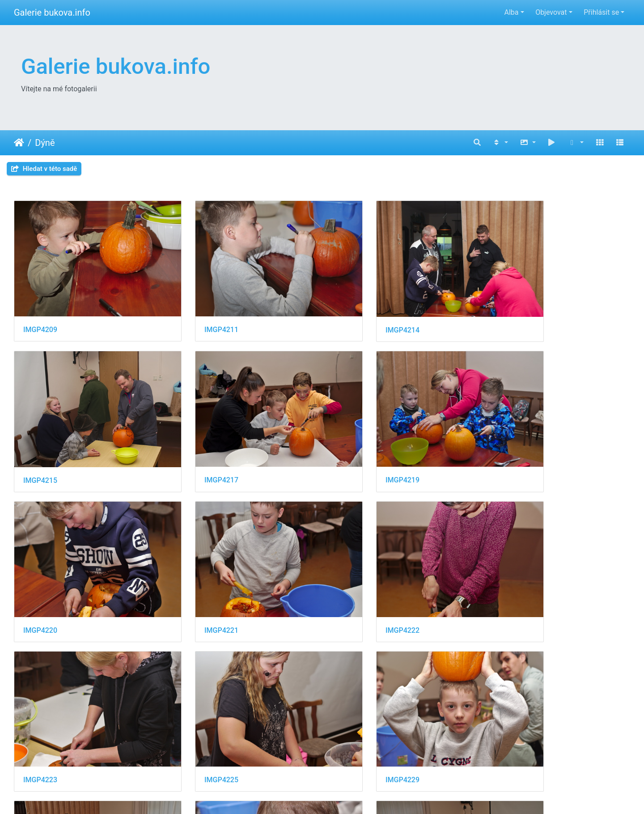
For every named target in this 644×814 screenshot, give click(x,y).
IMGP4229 (513, 581)
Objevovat (551, 12)
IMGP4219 (198, 447)
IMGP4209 (40, 313)
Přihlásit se (601, 12)
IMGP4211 (198, 313)
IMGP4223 (198, 581)
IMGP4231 (40, 714)
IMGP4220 (355, 447)
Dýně (45, 143)
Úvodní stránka (19, 143)
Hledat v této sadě (44, 169)
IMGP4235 (355, 714)
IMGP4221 (513, 447)
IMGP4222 (40, 581)
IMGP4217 (40, 447)
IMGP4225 (355, 581)
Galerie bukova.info (52, 13)
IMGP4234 (198, 714)
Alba (511, 12)
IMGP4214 (355, 313)
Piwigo (369, 795)
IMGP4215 (513, 313)
